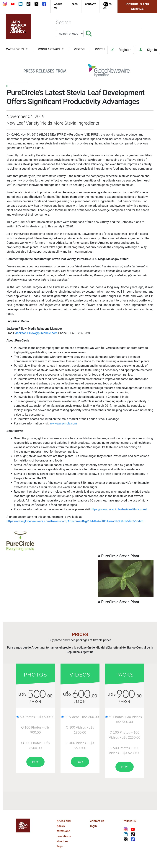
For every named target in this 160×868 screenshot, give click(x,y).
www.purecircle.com (64, 423)
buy (35, 762)
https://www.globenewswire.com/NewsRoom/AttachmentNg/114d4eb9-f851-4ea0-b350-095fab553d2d (75, 521)
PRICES (100, 49)
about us (63, 841)
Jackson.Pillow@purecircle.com (36, 333)
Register (120, 50)
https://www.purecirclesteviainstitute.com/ (119, 509)
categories (15, 49)
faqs (75, 4)
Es (110, 4)
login (93, 826)
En (106, 4)
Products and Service (137, 6)
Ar (105, 8)
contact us (97, 821)
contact (90, 4)
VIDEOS (79, 49)
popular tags (49, 49)
